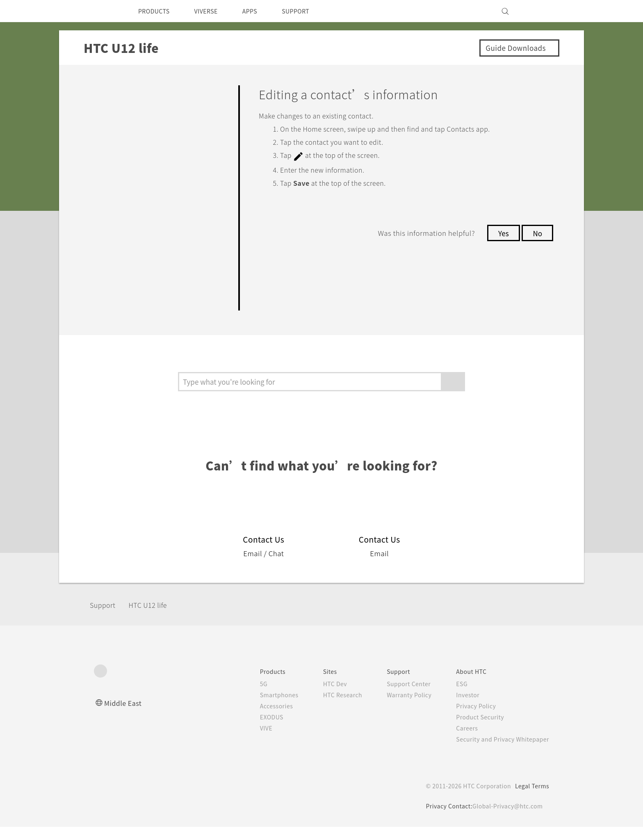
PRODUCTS (156, 11)
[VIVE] (538, 11)
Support (105, 617)
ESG (456, 697)
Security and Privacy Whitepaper (499, 752)
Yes (501, 232)
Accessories (261, 719)
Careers (461, 741)
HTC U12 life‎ (154, 617)
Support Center (400, 697)
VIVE (250, 741)
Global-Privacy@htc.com (506, 819)
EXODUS (256, 730)
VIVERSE (213, 11)
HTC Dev (322, 697)
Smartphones (263, 708)
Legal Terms (531, 799)
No (537, 232)
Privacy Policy (470, 719)
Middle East (124, 716)
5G (247, 697)
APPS (261, 11)
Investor (462, 708)
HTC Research (330, 708)
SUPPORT (310, 11)
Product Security (475, 730)
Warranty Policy (400, 708)
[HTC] (104, 11)
